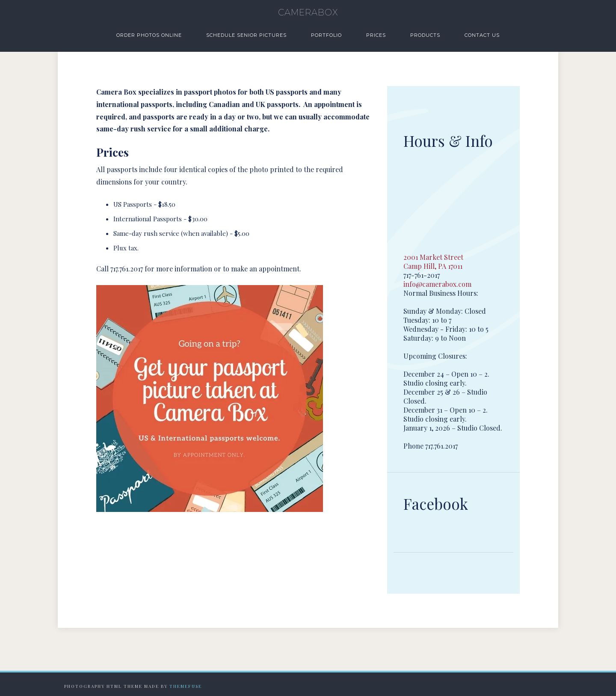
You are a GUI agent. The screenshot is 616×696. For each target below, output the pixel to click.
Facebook (436, 504)
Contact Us (482, 35)
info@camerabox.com (437, 284)
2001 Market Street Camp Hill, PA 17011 (433, 262)
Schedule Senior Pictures (246, 35)
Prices (376, 35)
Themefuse (186, 686)
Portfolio (326, 35)
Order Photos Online (149, 35)
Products (425, 35)
